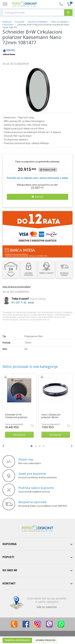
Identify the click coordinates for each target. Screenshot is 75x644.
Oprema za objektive (38, 22)
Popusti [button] (8, 557)
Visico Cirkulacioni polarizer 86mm (51, 416)
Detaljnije (19, 435)
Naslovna (7, 22)
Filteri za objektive (60, 22)
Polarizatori (8, 25)
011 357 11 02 (19, 302)
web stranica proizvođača (16, 286)
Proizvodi (20, 22)
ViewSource (66, 637)
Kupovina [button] (10, 544)
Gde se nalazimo (47, 607)
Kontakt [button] (9, 583)
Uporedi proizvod (46, 326)
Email (31, 302)
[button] (58, 69)
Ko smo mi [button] (10, 570)
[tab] (37, 544)
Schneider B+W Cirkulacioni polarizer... (17, 416)
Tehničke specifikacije (17, 326)
